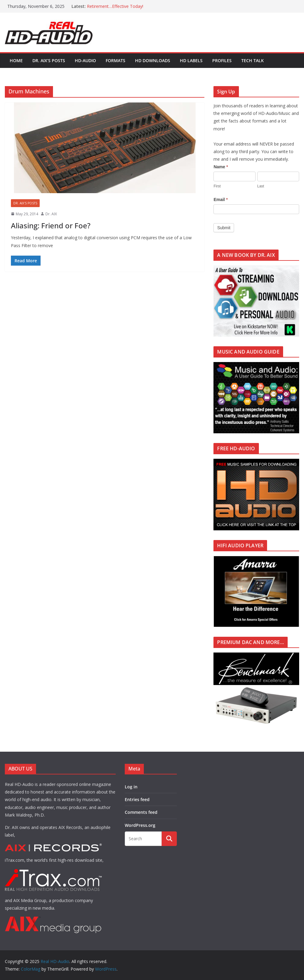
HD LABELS (191, 60)
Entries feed (137, 799)
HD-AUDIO (85, 60)
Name (221, 167)
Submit (224, 228)
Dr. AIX (51, 214)
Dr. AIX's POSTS (25, 203)
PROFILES (222, 60)
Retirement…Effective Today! (115, 6)
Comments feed (141, 812)
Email (221, 200)
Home (16, 60)
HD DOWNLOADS (153, 60)
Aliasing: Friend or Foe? (51, 225)
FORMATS (116, 60)
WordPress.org (140, 825)
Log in (131, 787)
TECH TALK (253, 60)
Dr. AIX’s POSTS (49, 60)
